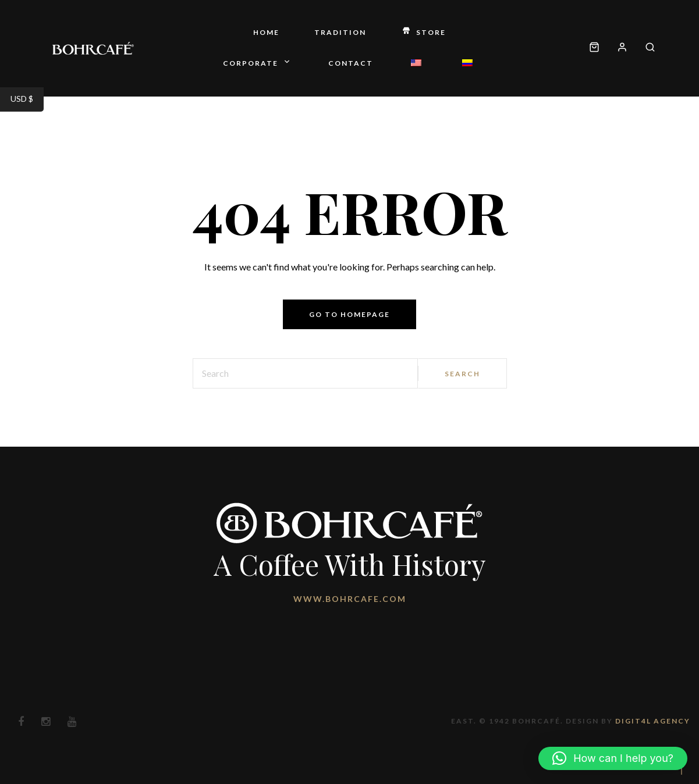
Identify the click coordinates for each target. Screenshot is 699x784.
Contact (351, 63)
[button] (613, 758)
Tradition (340, 32)
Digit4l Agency (653, 721)
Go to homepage (349, 314)
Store (423, 33)
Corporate (258, 64)
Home (266, 32)
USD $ (27, 100)
